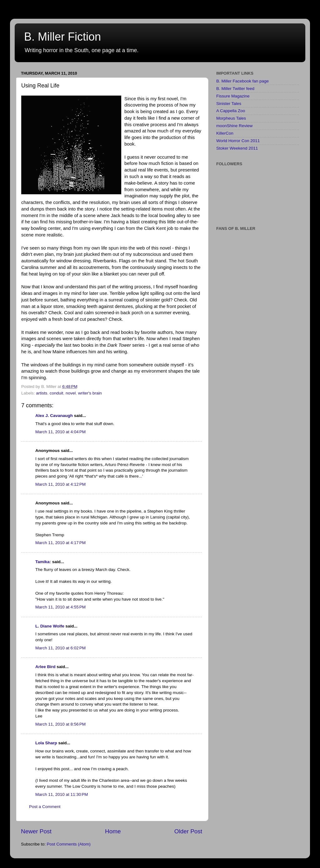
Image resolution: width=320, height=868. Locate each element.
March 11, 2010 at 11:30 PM (62, 794)
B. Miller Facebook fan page (242, 81)
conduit (57, 393)
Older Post (188, 831)
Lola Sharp (46, 743)
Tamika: (43, 562)
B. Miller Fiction (62, 37)
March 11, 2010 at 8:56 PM (60, 724)
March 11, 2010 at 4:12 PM (60, 484)
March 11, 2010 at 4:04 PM (60, 432)
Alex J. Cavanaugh (54, 416)
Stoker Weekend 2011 (237, 148)
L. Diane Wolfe (50, 626)
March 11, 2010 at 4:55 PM (60, 607)
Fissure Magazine (233, 96)
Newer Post (36, 831)
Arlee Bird (45, 667)
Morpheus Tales (231, 118)
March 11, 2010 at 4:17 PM (60, 543)
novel (71, 393)
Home (113, 831)
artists (42, 393)
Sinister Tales (229, 104)
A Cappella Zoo (231, 111)
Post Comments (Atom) (69, 844)
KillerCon (225, 133)
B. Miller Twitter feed (235, 89)
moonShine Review (234, 126)
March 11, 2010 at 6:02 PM (60, 648)
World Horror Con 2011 (238, 141)
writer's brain (90, 393)
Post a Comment (45, 807)
